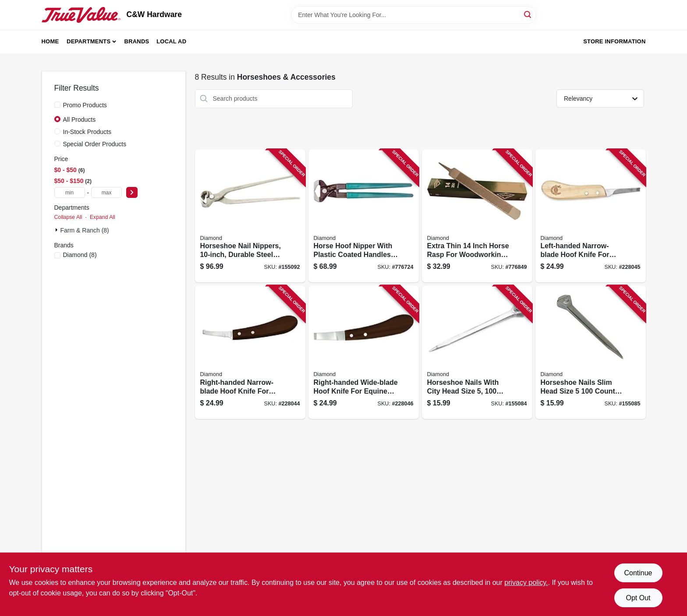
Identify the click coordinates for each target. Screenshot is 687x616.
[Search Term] (414, 15)
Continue (638, 573)
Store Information (614, 41)
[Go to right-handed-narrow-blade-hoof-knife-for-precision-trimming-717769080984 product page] (250, 352)
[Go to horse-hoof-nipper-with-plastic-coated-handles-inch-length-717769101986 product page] (364, 216)
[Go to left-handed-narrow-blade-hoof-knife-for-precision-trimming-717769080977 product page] (591, 216)
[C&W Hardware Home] (81, 15)
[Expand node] (57, 230)
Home (50, 41)
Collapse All (68, 217)
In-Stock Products (87, 132)
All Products (80, 120)
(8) (80, 255)
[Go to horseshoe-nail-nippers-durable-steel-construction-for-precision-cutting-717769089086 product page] (250, 216)
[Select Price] (132, 192)
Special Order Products (95, 144)
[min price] (70, 192)
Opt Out (638, 598)
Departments (89, 41)
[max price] (106, 192)
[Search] (528, 14)
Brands (137, 41)
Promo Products (85, 105)
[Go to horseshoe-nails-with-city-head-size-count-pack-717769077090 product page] (477, 352)
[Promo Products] (57, 105)
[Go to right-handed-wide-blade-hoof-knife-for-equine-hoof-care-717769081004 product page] (364, 352)
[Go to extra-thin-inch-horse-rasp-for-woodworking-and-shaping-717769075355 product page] (477, 216)
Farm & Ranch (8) (85, 230)
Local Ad (171, 41)
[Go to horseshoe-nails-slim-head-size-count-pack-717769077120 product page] (591, 352)
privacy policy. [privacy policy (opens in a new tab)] (526, 583)
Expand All (103, 217)
